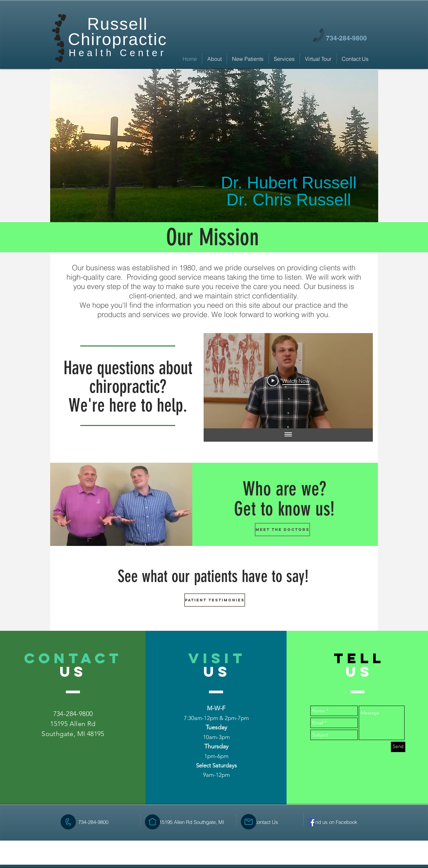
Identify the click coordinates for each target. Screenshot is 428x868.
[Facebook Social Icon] (311, 822)
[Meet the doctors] (282, 530)
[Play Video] (288, 381)
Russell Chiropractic (118, 32)
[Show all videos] (288, 435)
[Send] (398, 747)
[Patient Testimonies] (215, 600)
